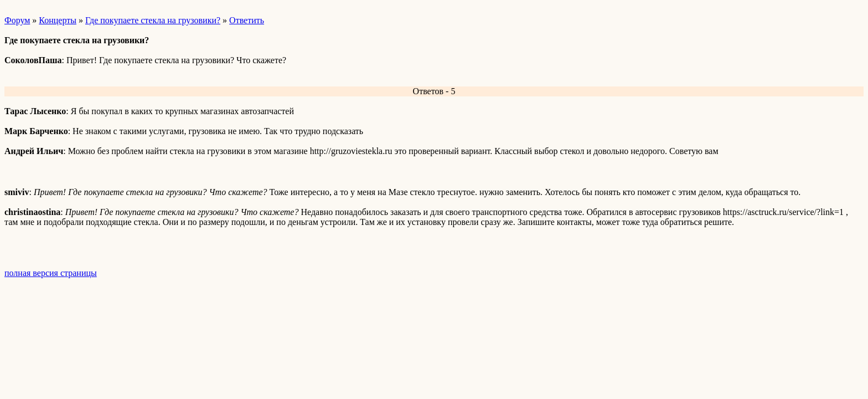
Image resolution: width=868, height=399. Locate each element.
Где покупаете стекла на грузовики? (153, 20)
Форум (17, 20)
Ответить (247, 20)
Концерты (58, 20)
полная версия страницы (51, 273)
